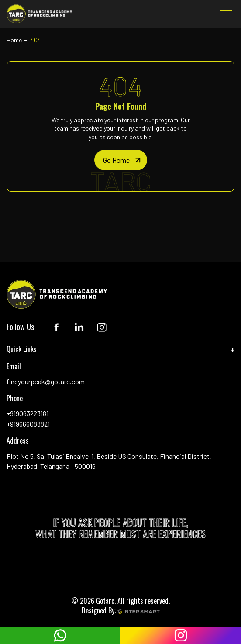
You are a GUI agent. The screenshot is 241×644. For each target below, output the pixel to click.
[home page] (121, 160)
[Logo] (39, 14)
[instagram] (181, 635)
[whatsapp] (60, 635)
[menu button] (227, 14)
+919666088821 (28, 424)
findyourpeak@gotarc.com (46, 381)
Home (14, 40)
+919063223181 (28, 413)
